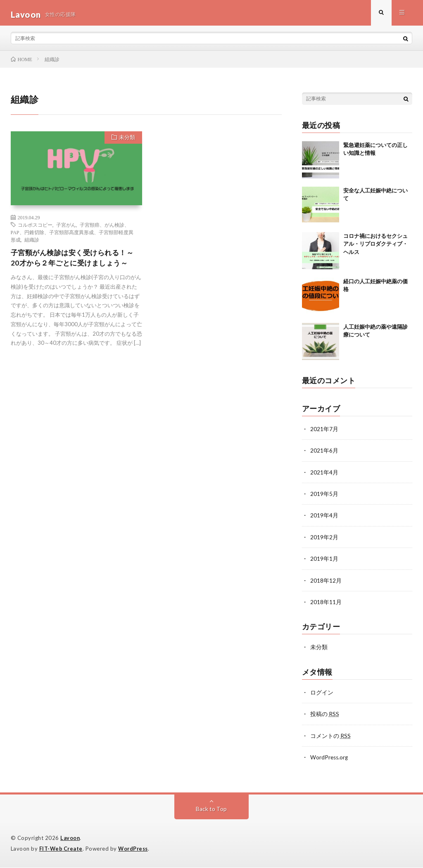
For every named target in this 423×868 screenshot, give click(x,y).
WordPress (135, 849)
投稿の (325, 715)
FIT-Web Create (62, 849)
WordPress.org (330, 758)
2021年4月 (324, 475)
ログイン (322, 694)
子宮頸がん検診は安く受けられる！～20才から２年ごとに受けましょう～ (76, 262)
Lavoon (70, 839)
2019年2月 (324, 540)
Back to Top (211, 810)
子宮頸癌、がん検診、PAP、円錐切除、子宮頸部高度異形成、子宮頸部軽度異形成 (72, 235)
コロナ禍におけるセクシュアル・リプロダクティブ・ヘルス (375, 247)
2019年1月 (324, 561)
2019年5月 (324, 497)
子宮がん (66, 228)
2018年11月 (326, 604)
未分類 (126, 142)
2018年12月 (326, 582)
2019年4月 (324, 518)
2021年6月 (324, 454)
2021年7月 (324, 432)
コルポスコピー (35, 228)
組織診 (32, 243)
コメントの (330, 737)
